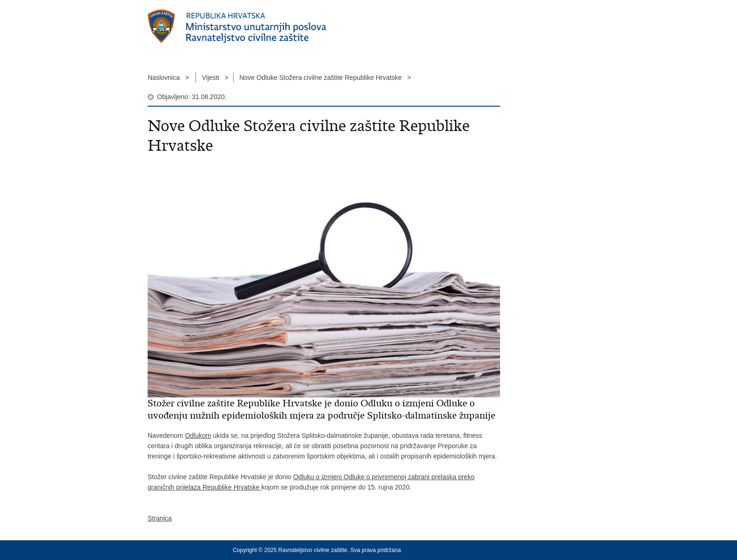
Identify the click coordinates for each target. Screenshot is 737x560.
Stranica (160, 518)
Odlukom (198, 436)
